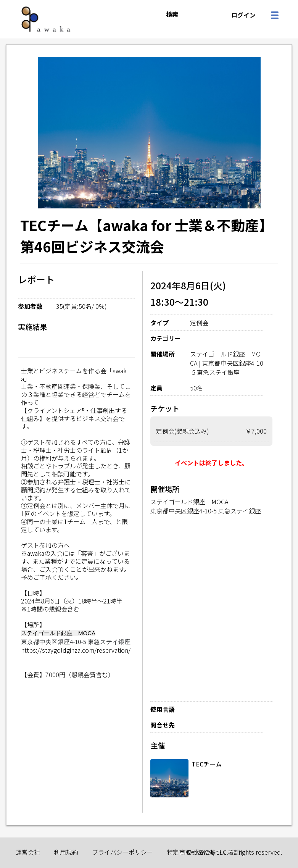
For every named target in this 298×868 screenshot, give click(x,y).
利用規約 (66, 852)
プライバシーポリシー (122, 852)
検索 (172, 14)
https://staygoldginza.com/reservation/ (76, 650)
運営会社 (28, 852)
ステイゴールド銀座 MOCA (189, 502)
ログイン (243, 15)
